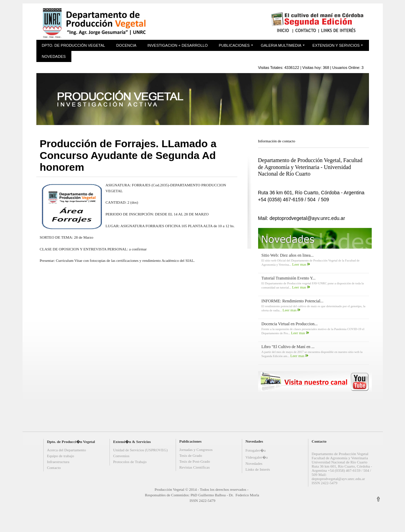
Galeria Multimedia (281, 45)
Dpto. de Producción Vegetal (74, 45)
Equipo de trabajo (61, 456)
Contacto (54, 468)
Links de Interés (258, 469)
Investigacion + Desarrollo (178, 45)
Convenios (121, 456)
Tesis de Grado (191, 455)
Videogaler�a (257, 457)
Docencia (126, 45)
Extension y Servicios (336, 45)
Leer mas (299, 264)
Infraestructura (58, 462)
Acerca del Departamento (67, 450)
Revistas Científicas (195, 467)
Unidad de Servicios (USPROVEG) (140, 450)
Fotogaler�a (256, 450)
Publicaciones (234, 45)
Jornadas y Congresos (196, 450)
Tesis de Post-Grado (195, 461)
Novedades (54, 56)
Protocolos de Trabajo (130, 462)
